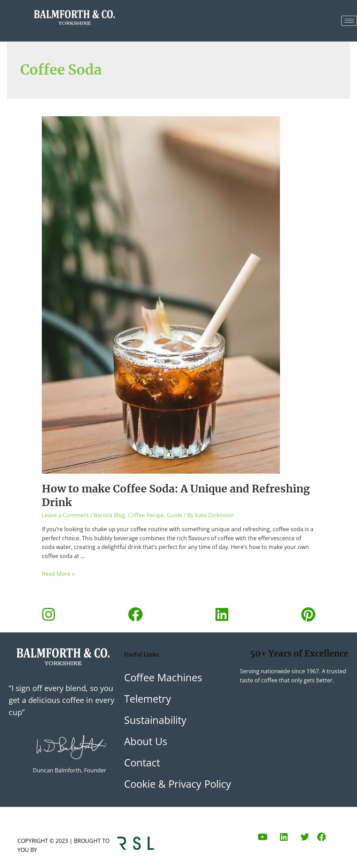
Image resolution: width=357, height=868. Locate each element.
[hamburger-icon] (349, 21)
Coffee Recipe (146, 515)
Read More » (58, 574)
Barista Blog (109, 515)
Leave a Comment (65, 515)
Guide (174, 515)
